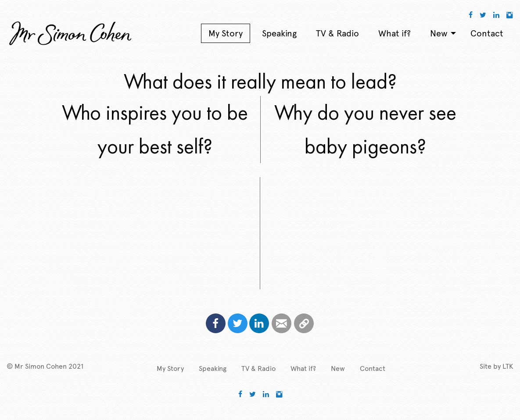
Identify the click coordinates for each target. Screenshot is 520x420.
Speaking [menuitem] (279, 33)
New (338, 368)
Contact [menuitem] (487, 33)
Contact (373, 368)
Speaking (213, 368)
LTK (508, 366)
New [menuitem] (439, 33)
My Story (170, 368)
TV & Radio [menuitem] (337, 33)
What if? (303, 368)
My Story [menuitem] (226, 33)
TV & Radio (258, 368)
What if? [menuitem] (394, 33)
